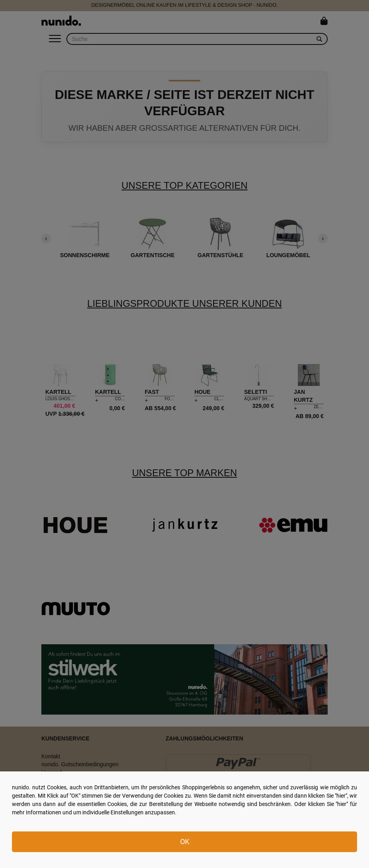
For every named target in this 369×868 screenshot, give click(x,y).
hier (341, 796)
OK (185, 842)
